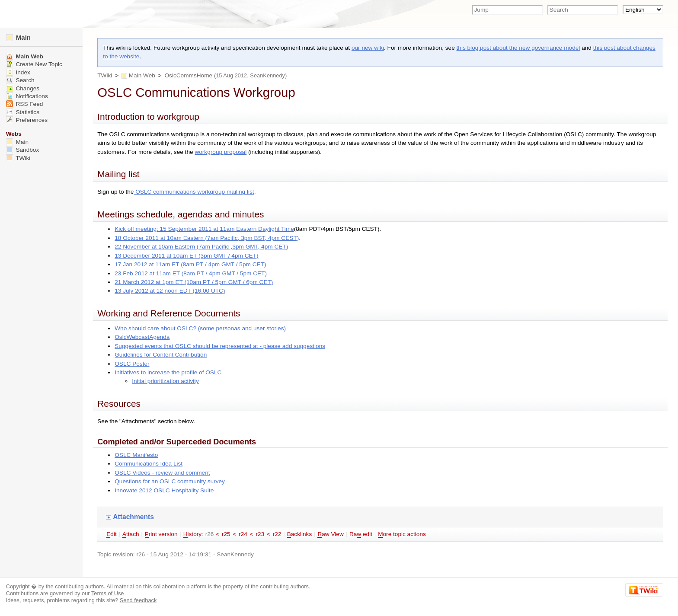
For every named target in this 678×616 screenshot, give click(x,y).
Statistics (23, 112)
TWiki (105, 75)
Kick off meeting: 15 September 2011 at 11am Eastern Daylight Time (204, 229)
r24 (243, 534)
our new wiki (368, 48)
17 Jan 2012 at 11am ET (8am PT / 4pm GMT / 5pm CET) (190, 264)
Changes (23, 88)
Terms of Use (108, 593)
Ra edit (361, 534)
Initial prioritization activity (165, 381)
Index (18, 72)
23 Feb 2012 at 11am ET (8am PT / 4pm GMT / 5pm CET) (191, 273)
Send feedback (138, 600)
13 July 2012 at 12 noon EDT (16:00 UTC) (170, 291)
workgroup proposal (221, 152)
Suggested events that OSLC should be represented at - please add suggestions (220, 346)
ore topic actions (402, 534)
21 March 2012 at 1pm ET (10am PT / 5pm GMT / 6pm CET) (194, 282)
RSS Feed (25, 104)
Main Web (142, 75)
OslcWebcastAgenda (142, 337)
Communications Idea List (149, 464)
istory (192, 534)
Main (18, 37)
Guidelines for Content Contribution (161, 355)
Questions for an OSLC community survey (170, 481)
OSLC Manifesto (136, 455)
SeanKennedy (267, 75)
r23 (260, 534)
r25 (226, 534)
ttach (131, 534)
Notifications (27, 96)
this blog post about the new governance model (518, 48)
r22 (277, 534)
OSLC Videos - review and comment (162, 473)
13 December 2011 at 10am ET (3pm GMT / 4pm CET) (186, 256)
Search (20, 80)
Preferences (27, 120)
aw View (330, 534)
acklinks (300, 534)
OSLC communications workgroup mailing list (194, 192)
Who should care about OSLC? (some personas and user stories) (200, 328)
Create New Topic (34, 64)
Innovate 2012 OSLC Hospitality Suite (164, 490)
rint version (161, 534)
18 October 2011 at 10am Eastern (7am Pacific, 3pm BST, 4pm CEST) (207, 238)
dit (112, 534)
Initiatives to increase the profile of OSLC (168, 372)
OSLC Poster (132, 364)
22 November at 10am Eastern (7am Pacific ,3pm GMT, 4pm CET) (201, 247)
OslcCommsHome (188, 75)
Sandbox (23, 150)
